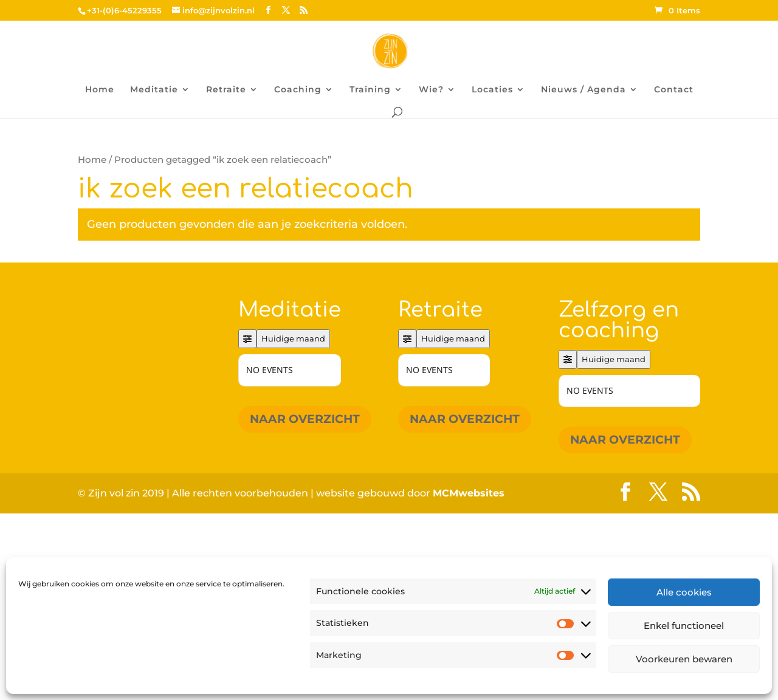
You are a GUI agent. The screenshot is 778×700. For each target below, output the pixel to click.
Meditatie (154, 90)
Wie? (431, 90)
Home (100, 90)
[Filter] (247, 339)
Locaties (492, 90)
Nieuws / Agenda (583, 90)
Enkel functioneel (684, 626)
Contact (674, 90)
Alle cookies (684, 592)
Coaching (298, 90)
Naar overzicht (305, 419)
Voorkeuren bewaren (684, 659)
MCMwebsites (469, 493)
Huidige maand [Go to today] (293, 338)
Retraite (226, 90)
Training (370, 90)
